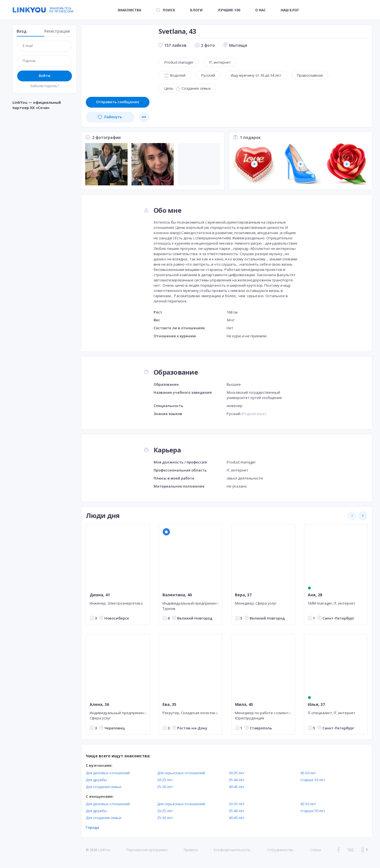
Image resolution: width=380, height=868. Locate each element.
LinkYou (104, 850)
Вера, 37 (243, 595)
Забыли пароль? (44, 86)
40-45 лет (237, 787)
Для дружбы (96, 780)
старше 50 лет (313, 780)
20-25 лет (165, 780)
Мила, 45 (244, 704)
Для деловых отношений (108, 773)
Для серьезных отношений (181, 773)
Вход (22, 31)
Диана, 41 (100, 595)
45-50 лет (308, 773)
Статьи (316, 850)
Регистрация (57, 31)
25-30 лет (165, 787)
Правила (191, 850)
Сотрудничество (280, 850)
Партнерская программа (147, 850)
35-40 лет (237, 780)
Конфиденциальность (232, 850)
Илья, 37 (316, 704)
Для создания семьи (104, 787)
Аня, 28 (315, 595)
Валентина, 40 (177, 595)
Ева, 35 (169, 704)
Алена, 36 (99, 704)
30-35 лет (237, 773)
